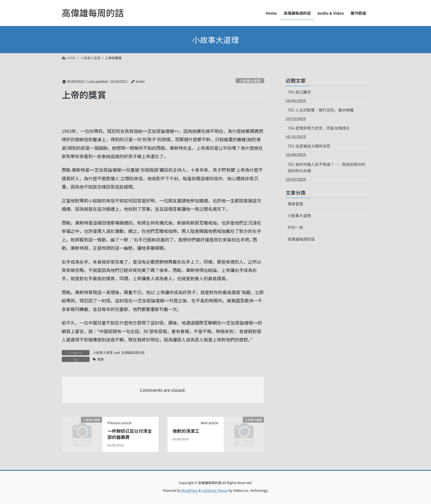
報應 (101, 359)
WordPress (190, 490)
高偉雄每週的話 (133, 352)
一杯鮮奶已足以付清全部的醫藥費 (130, 434)
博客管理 (295, 204)
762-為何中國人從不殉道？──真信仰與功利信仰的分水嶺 (327, 167)
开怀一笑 (295, 227)
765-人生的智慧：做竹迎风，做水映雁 (321, 110)
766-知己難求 (299, 92)
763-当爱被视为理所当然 (309, 146)
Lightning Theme (215, 490)
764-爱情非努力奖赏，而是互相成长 (319, 128)
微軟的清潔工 (186, 431)
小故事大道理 (250, 81)
